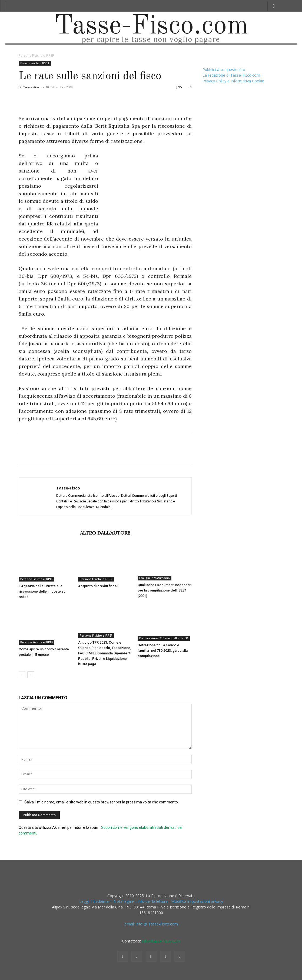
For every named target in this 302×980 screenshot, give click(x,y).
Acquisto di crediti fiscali (98, 586)
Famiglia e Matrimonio (155, 578)
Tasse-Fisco (32, 87)
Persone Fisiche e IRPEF (35, 63)
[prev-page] (22, 675)
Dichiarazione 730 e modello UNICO (164, 638)
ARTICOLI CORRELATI (48, 533)
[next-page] (31, 675)
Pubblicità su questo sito (224, 70)
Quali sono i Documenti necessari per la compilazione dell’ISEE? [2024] (165, 590)
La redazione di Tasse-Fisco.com (231, 75)
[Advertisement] (146, 192)
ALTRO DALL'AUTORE (105, 533)
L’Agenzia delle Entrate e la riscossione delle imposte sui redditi (42, 591)
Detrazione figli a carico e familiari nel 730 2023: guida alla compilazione (163, 650)
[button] (274, 6)
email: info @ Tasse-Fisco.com (151, 924)
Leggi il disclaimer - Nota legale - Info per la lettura (123, 901)
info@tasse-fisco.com (161, 941)
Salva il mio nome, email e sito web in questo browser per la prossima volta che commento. (102, 802)
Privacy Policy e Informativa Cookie (233, 81)
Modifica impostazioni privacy (197, 901)
